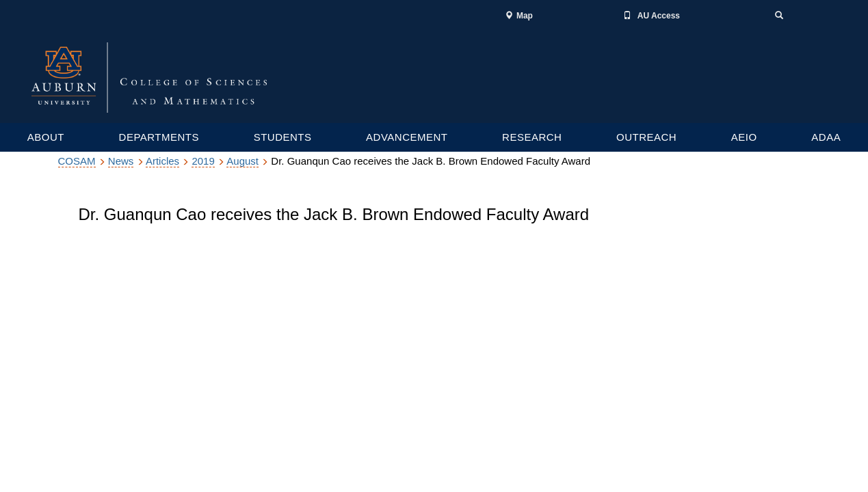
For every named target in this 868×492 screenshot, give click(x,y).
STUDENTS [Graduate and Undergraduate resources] (283, 137)
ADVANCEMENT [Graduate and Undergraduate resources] (407, 137)
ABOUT (46, 137)
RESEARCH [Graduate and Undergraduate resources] (532, 137)
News (121, 161)
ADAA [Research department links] (826, 137)
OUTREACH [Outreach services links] (646, 137)
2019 (203, 161)
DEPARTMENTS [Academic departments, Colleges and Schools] (159, 137)
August (242, 161)
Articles (162, 161)
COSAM (77, 161)
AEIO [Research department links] (744, 137)
